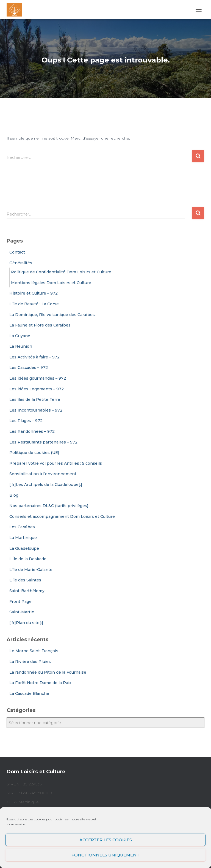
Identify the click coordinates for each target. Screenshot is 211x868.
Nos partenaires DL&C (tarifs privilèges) (49, 506)
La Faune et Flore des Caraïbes (40, 325)
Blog (14, 495)
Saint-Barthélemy (27, 591)
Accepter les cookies (106, 840)
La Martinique (23, 538)
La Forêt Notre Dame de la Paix (40, 683)
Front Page (20, 602)
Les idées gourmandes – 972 (38, 378)
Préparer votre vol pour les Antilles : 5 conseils (56, 463)
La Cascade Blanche (29, 693)
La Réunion (21, 346)
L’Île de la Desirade (28, 559)
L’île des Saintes (25, 580)
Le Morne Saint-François (34, 651)
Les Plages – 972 (26, 421)
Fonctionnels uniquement (105, 855)
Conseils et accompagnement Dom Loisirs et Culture (62, 516)
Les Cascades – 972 (29, 368)
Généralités (21, 263)
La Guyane (20, 336)
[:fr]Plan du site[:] (26, 623)
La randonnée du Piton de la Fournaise (48, 672)
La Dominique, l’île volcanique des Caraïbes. (52, 315)
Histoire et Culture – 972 (34, 293)
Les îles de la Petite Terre (35, 399)
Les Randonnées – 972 (32, 431)
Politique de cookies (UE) (34, 453)
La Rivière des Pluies (30, 662)
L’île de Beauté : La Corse (34, 304)
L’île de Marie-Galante (31, 570)
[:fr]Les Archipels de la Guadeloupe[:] (46, 485)
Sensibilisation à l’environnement (43, 474)
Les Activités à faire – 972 (34, 357)
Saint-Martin (22, 612)
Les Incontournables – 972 (36, 410)
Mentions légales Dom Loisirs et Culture (51, 283)
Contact (17, 252)
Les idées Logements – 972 (37, 389)
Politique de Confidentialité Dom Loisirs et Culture (61, 272)
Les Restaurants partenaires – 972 (43, 442)
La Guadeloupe (24, 548)
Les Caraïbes (22, 527)
